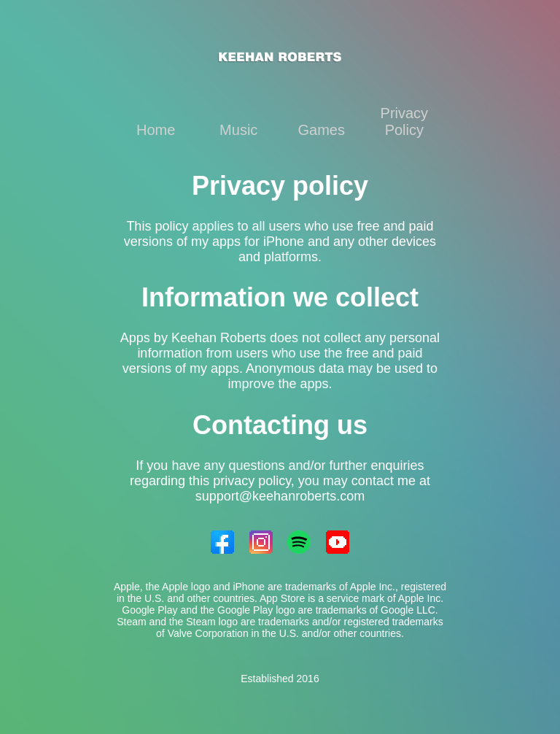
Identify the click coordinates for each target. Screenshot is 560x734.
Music (238, 130)
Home (156, 130)
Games (322, 130)
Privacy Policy (405, 121)
